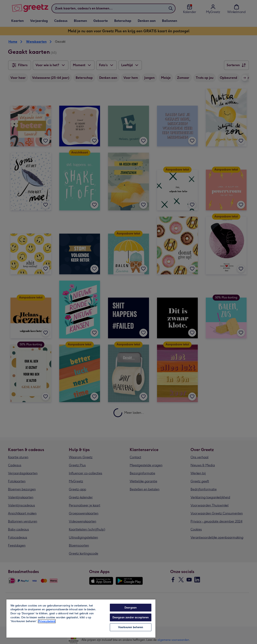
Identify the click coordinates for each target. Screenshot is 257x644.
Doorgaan (131, 608)
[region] (81, 618)
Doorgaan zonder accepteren (131, 617)
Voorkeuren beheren (131, 627)
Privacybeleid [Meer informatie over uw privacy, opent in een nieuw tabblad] (47, 621)
